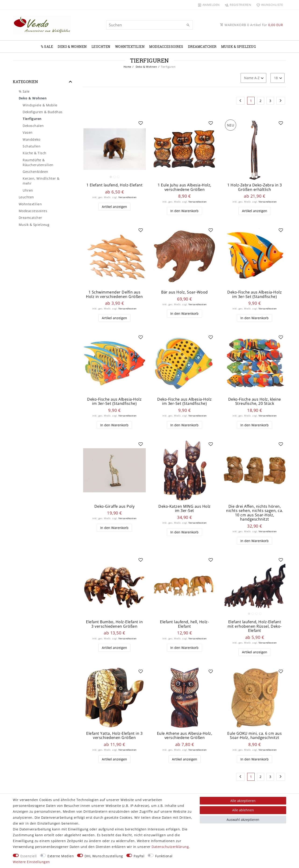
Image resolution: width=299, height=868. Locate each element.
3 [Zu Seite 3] (270, 101)
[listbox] (114, 149)
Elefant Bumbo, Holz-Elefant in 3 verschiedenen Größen (114, 624)
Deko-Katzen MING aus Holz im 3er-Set (185, 509)
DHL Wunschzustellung (104, 856)
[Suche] (188, 25)
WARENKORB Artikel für (251, 25)
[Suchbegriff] (149, 25)
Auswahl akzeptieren (243, 820)
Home (127, 67)
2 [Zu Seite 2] (261, 101)
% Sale (47, 47)
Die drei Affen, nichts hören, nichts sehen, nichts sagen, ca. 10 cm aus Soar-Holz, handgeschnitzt (255, 513)
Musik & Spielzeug (239, 47)
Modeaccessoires (166, 47)
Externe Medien (61, 856)
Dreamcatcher (202, 47)
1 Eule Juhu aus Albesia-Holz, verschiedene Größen (185, 187)
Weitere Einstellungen (31, 862)
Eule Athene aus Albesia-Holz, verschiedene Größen (185, 736)
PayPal (139, 856)
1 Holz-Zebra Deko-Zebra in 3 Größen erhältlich (255, 187)
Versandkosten (128, 197)
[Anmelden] (209, 5)
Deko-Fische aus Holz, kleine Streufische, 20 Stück (255, 401)
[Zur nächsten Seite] (281, 101)
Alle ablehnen (243, 810)
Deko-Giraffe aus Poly (115, 506)
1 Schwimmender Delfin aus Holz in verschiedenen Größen (114, 294)
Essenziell (29, 856)
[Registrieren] (238, 5)
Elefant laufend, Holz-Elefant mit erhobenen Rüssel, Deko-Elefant (255, 626)
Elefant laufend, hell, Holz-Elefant (184, 624)
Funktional (164, 856)
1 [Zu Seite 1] (251, 101)
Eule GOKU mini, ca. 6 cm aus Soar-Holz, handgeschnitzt (255, 736)
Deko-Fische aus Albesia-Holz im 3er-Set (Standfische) (255, 294)
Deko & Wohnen (72, 47)
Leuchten (101, 47)
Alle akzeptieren (243, 801)
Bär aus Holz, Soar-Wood (185, 292)
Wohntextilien (130, 47)
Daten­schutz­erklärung (170, 847)
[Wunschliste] (269, 5)
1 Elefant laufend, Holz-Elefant (115, 185)
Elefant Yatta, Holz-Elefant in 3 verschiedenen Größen (114, 736)
